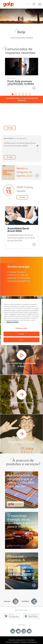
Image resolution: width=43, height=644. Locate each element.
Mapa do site (21, 640)
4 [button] (23, 94)
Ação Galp (10, 128)
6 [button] (30, 94)
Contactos (12, 640)
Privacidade (31, 640)
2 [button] (16, 94)
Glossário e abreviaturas (29, 642)
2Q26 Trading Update (25, 189)
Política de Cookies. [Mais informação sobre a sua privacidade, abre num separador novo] (13, 322)
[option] (22, 75)
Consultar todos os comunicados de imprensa (22, 100)
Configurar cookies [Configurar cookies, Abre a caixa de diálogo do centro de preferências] (21, 328)
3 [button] (19, 94)
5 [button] (26, 94)
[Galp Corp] (8, 4)
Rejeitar (21, 334)
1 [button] (13, 94)
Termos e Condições (13, 642)
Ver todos (10, 157)
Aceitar (22, 340)
